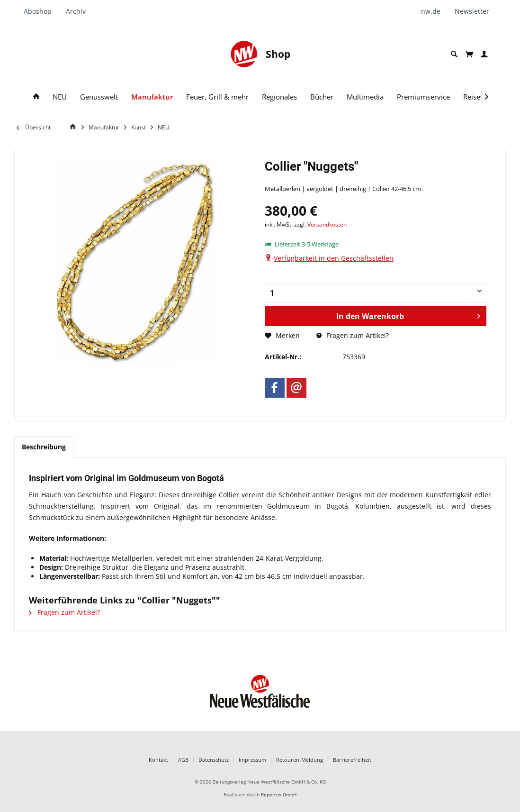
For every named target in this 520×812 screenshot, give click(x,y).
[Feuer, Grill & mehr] (217, 97)
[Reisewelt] (479, 97)
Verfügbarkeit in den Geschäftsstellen (334, 258)
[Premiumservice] (423, 97)
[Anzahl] (376, 293)
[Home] (74, 127)
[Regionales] (279, 97)
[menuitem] (41, 11)
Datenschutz (214, 760)
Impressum (252, 760)
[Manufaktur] (152, 97)
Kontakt (158, 760)
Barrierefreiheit (352, 760)
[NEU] (60, 97)
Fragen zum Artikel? (353, 335)
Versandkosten (327, 224)
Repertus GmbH (279, 795)
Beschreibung (44, 447)
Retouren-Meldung (300, 760)
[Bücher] (322, 97)
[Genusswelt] (99, 97)
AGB (183, 760)
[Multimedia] (365, 97)
